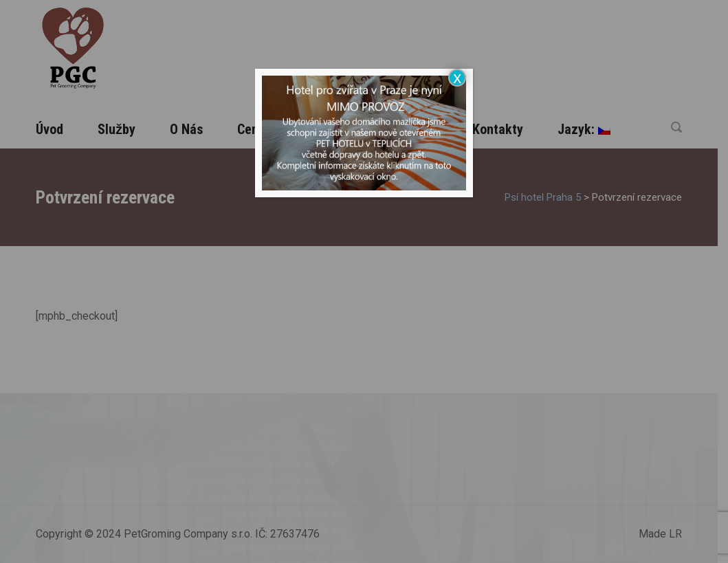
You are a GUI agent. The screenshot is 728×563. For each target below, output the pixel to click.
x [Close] (457, 78)
